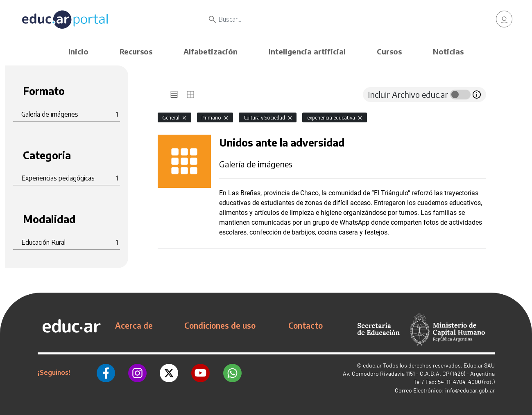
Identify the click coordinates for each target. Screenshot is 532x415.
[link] (504, 20)
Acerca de (134, 325)
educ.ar (372, 365)
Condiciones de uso (220, 325)
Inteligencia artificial (307, 51)
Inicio (78, 51)
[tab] (174, 95)
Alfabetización (211, 51)
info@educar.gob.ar (470, 390)
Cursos (389, 51)
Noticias (448, 51)
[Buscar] (315, 20)
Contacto (306, 325)
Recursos (136, 51)
